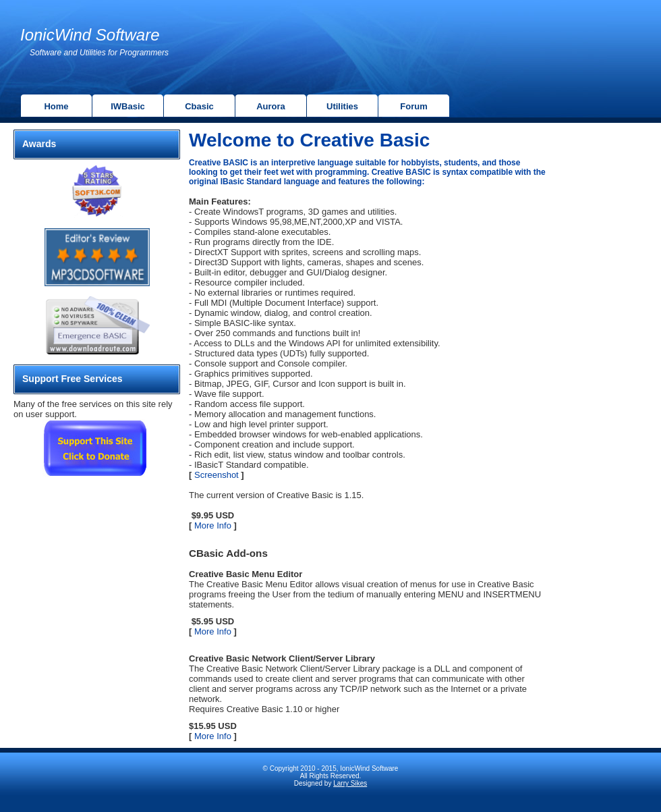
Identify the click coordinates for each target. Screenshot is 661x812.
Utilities (342, 106)
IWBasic (128, 106)
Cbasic (199, 106)
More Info (211, 525)
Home (56, 106)
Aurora (271, 106)
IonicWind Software (90, 35)
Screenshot (215, 475)
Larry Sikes (350, 783)
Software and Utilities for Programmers (99, 53)
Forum (413, 106)
